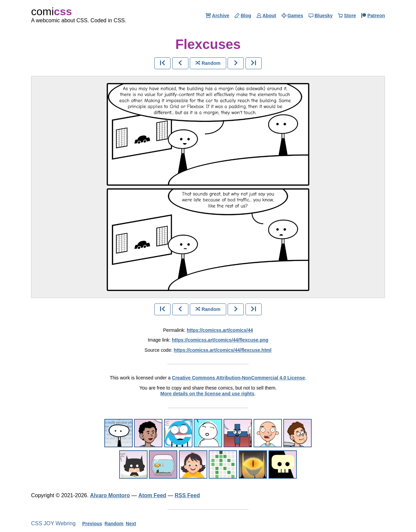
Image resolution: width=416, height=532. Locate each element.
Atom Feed (152, 495)
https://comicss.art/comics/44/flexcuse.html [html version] (222, 350)
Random (114, 524)
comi (51, 11)
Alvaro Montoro (110, 495)
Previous (92, 524)
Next (131, 524)
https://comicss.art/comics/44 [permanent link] (220, 330)
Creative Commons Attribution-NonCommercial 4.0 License (238, 378)
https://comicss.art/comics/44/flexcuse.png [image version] (220, 340)
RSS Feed (187, 495)
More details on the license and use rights (207, 394)
